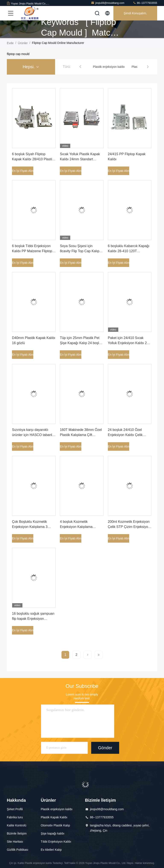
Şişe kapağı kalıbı (53, 833)
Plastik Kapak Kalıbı (54, 817)
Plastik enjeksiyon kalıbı (57, 809)
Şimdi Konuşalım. (135, 13)
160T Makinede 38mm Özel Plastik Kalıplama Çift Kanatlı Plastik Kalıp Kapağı (81, 435)
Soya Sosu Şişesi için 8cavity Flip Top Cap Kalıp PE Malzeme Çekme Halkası (82, 251)
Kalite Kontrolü (17, 825)
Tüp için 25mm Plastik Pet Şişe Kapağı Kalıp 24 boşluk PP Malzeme (81, 343)
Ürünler (23, 43)
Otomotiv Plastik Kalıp (55, 825)
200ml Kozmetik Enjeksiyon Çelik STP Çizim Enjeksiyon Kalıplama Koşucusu (129, 527)
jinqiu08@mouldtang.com (108, 3)
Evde (10, 43)
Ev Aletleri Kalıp (51, 850)
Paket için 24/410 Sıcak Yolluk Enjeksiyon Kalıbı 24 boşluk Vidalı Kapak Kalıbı (128, 343)
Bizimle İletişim (17, 833)
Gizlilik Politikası (18, 850)
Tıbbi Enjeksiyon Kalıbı (56, 842)
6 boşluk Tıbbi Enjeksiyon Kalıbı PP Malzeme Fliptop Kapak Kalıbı (32, 251)
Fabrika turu (15, 817)
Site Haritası (15, 842)
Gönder (105, 748)
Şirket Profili (15, 809)
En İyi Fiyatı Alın (23, 171)
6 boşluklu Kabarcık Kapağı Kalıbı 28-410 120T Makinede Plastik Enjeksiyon (130, 251)
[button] (80, 67)
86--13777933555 (145, 3)
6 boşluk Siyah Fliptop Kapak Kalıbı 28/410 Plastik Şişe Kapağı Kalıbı (33, 159)
